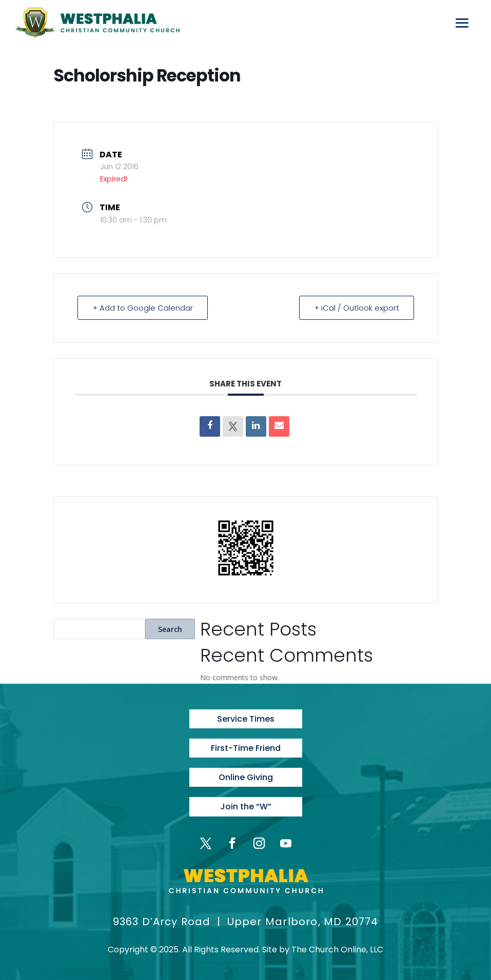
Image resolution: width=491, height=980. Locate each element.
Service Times (246, 719)
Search (170, 629)
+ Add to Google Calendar (143, 308)
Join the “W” (246, 807)
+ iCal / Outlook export (357, 308)
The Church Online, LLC (337, 950)
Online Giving (246, 777)
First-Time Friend (246, 748)
